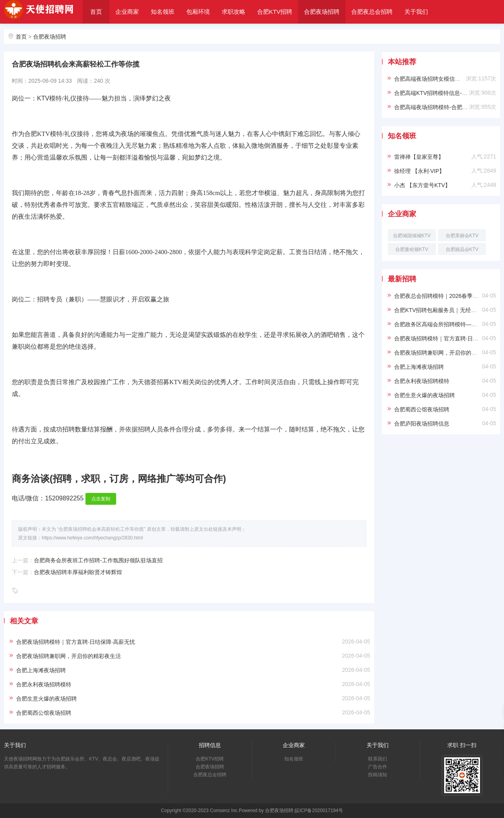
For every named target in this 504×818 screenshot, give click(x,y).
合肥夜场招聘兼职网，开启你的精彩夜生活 (69, 656)
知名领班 (163, 12)
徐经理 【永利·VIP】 (419, 171)
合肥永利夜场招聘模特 (44, 684)
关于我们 (416, 12)
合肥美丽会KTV (462, 236)
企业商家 (127, 12)
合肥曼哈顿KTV (412, 249)
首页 (96, 12)
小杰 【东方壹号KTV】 (422, 185)
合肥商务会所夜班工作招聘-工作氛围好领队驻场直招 (98, 560)
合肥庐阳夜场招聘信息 (422, 424)
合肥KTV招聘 (275, 12)
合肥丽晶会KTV (462, 249)
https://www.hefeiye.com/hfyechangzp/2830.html (92, 538)
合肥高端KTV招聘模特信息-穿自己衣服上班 (447, 93)
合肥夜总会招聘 (372, 12)
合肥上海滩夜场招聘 (41, 670)
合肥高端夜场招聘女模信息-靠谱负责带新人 (447, 79)
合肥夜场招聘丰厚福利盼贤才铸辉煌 (78, 572)
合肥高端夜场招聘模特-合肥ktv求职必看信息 (448, 107)
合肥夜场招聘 (322, 12)
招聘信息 (210, 745)
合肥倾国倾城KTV (412, 236)
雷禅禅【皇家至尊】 (419, 157)
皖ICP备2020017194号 (319, 811)
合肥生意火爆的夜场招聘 (46, 699)
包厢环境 (198, 12)
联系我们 (378, 759)
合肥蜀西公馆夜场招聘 (44, 713)
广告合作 (378, 767)
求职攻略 (233, 12)
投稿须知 (378, 775)
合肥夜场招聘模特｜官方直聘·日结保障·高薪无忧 (76, 642)
